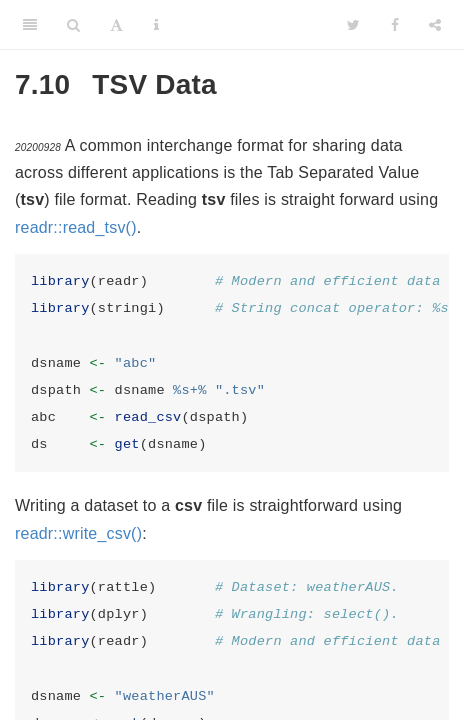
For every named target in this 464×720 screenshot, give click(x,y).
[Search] (73, 25)
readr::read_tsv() (76, 227)
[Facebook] (395, 25)
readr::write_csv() (78, 533)
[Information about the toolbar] (156, 25)
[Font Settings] (116, 25)
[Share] (435, 25)
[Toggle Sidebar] (30, 25)
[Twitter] (353, 25)
